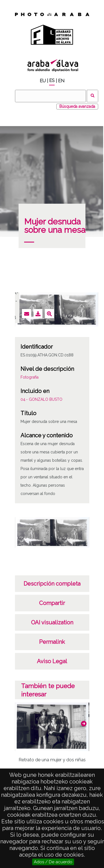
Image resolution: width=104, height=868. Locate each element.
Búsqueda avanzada (77, 106)
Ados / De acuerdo (53, 862)
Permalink (52, 642)
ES (52, 81)
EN (61, 81)
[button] (84, 724)
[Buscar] (50, 96)
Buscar (92, 96)
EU (43, 81)
